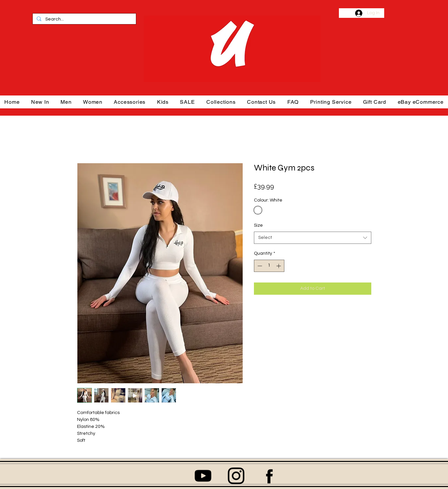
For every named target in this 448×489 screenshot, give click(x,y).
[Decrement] (259, 266)
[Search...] (84, 19)
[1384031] (236, 476)
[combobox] (313, 238)
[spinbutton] (269, 266)
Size (258, 225)
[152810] (203, 476)
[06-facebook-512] (269, 476)
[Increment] (279, 266)
